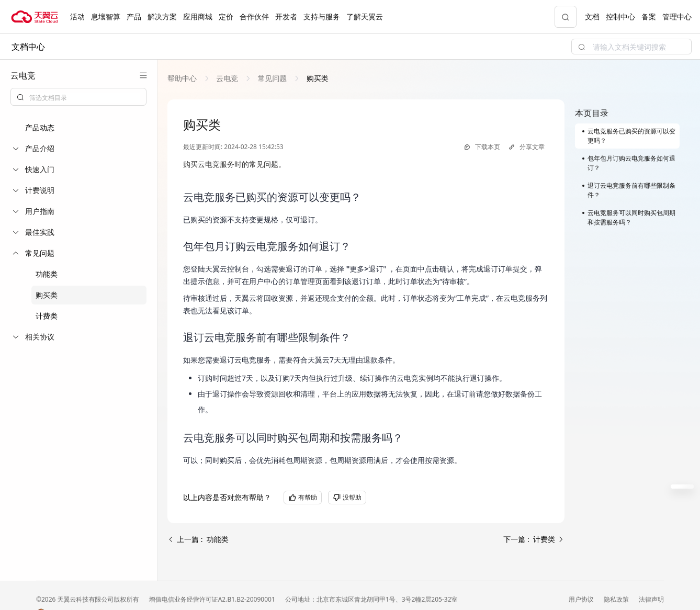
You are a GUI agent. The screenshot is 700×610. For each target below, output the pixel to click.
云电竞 (227, 78)
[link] (183, 78)
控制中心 (620, 16)
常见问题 (272, 78)
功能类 (47, 274)
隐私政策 (617, 599)
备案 (649, 16)
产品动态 (40, 127)
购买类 (47, 295)
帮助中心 (183, 78)
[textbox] (85, 98)
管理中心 (677, 16)
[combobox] (78, 97)
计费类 (47, 316)
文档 (592, 16)
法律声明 (651, 599)
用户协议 (582, 599)
